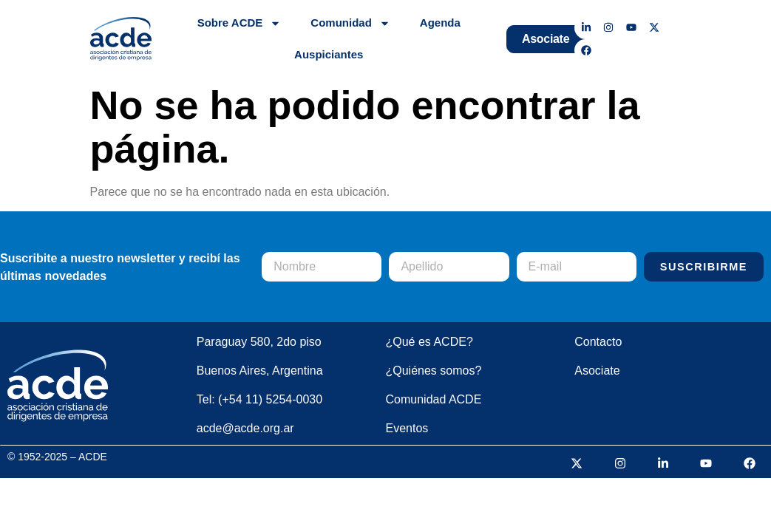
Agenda (440, 23)
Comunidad (350, 23)
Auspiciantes (329, 54)
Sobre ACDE (240, 23)
